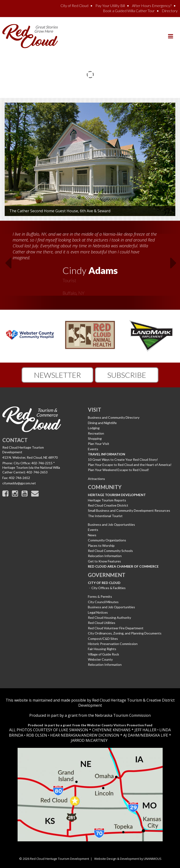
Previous (5, 264)
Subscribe (127, 375)
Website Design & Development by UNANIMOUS (128, 859)
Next (175, 264)
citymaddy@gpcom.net (19, 483)
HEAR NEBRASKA (65, 735)
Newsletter (57, 375)
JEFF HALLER (145, 730)
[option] (90, 262)
